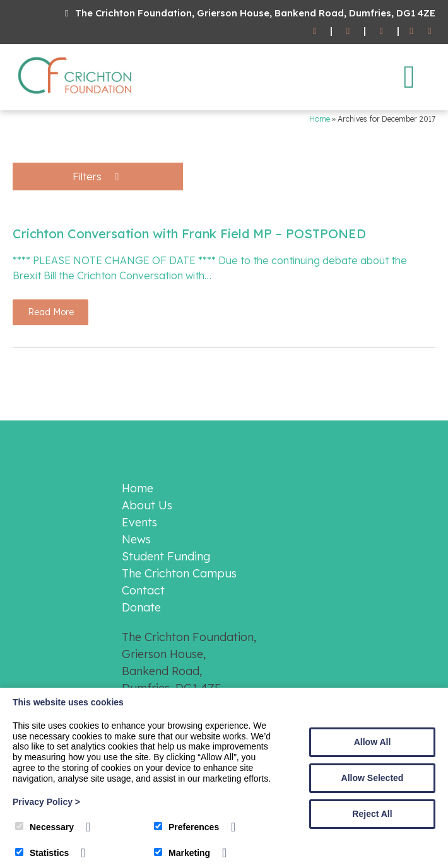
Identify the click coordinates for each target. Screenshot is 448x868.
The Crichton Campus (179, 573)
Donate (141, 607)
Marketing (182, 853)
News (136, 539)
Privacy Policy (46, 802)
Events (139, 522)
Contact (143, 590)
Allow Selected (373, 778)
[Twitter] (429, 31)
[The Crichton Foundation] (76, 96)
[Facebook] (412, 31)
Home (320, 119)
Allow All (373, 742)
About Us (147, 505)
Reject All (372, 814)
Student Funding (166, 556)
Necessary (44, 827)
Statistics (42, 853)
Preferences (186, 827)
